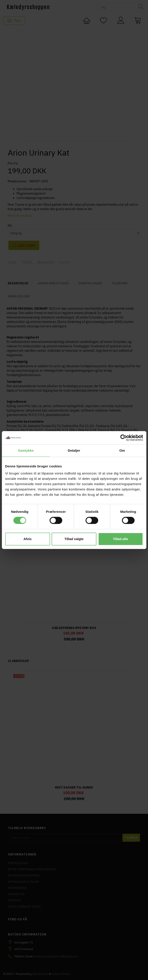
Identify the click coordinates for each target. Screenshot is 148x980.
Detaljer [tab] (74, 450)
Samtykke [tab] (26, 450)
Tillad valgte (74, 539)
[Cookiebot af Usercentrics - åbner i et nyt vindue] (123, 438)
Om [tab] (122, 450)
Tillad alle (120, 539)
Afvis (28, 539)
